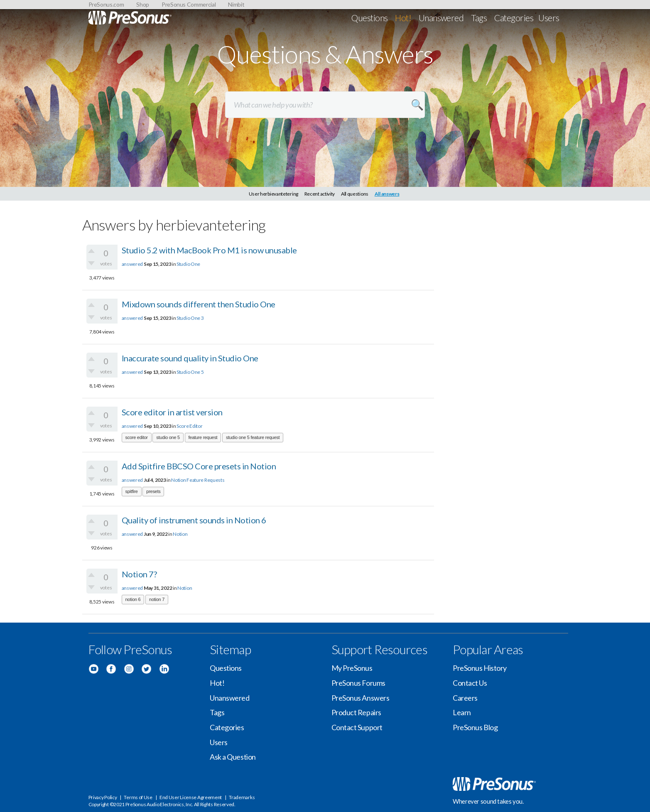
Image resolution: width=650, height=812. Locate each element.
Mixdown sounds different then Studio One (199, 304)
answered (132, 264)
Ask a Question (233, 757)
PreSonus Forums (358, 683)
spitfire (132, 491)
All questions (355, 194)
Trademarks (242, 797)
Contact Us (470, 683)
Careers (465, 698)
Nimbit (236, 4)
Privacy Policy (103, 797)
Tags (479, 18)
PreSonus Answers (361, 698)
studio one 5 (168, 437)
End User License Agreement (191, 797)
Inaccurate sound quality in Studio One (190, 358)
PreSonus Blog (475, 727)
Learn (462, 712)
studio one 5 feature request (253, 437)
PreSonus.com (106, 4)
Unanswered (441, 18)
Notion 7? (139, 574)
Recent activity (320, 194)
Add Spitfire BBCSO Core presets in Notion (199, 466)
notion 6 (133, 599)
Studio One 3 (190, 318)
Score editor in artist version (172, 412)
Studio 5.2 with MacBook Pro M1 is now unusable (209, 250)
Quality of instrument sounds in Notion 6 (194, 520)
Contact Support (357, 727)
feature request (203, 437)
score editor (137, 437)
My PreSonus (352, 668)
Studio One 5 (190, 372)
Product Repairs (356, 712)
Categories (514, 18)
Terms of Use (138, 797)
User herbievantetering (273, 194)
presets (153, 491)
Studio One (188, 264)
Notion (180, 534)
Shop (143, 4)
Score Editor (189, 426)
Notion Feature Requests (198, 480)
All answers (387, 194)
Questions (369, 18)
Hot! (403, 18)
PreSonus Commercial (189, 4)
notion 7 (157, 599)
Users (549, 18)
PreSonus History (480, 668)
